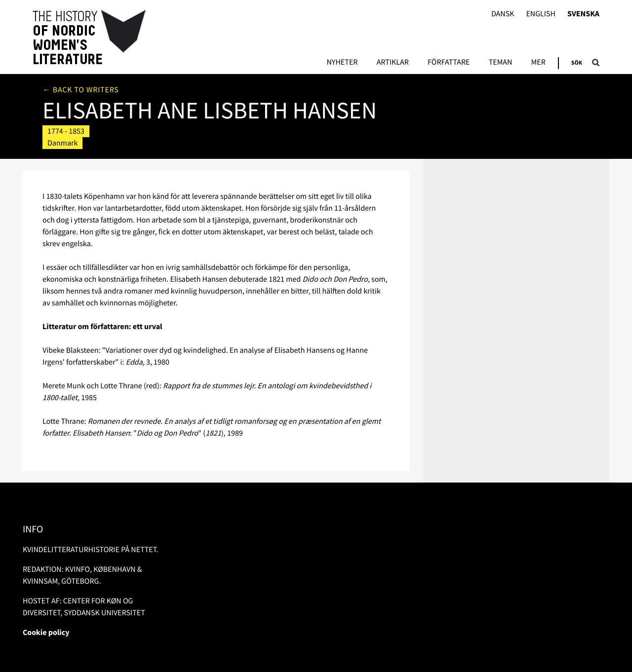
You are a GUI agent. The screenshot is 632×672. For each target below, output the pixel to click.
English (541, 14)
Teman (501, 63)
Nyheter (342, 63)
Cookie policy (46, 633)
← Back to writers (81, 90)
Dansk (503, 14)
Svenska (583, 14)
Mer (538, 63)
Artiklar (393, 63)
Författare (449, 63)
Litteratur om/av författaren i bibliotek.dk (500, 123)
